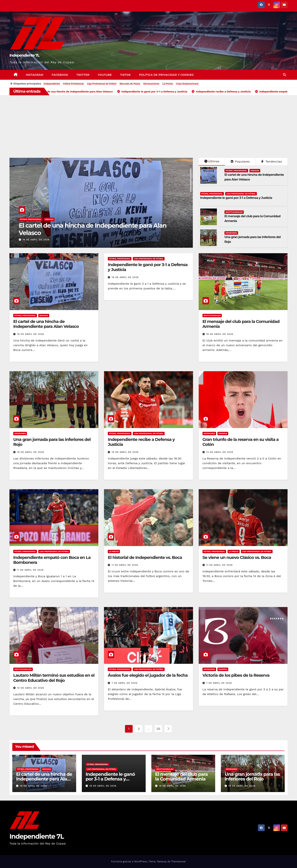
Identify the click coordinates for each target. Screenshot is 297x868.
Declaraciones (151, 84)
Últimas (212, 161)
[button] (284, 75)
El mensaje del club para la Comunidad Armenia (241, 324)
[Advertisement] (148, 124)
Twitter (83, 75)
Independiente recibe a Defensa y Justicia (141, 442)
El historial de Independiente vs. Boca (145, 557)
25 (158, 729)
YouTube (105, 75)
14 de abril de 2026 (220, 452)
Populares (240, 161)
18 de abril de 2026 (36, 240)
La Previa (168, 84)
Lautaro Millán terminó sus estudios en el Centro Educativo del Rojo (54, 678)
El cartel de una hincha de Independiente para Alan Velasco (93, 229)
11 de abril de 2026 (30, 570)
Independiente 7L (24, 55)
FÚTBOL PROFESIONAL (31, 219)
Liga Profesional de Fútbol (102, 84)
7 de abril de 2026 (124, 683)
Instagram (35, 75)
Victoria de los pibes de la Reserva (236, 675)
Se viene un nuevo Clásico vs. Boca (237, 557)
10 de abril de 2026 (31, 688)
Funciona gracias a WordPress (129, 861)
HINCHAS (49, 219)
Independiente (52, 84)
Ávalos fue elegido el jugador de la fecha (148, 675)
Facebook (60, 75)
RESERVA (223, 433)
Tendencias (271, 161)
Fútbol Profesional (73, 84)
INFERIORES (231, 233)
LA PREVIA (114, 551)
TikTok (125, 75)
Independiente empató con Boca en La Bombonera (52, 560)
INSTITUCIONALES (234, 212)
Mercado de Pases (130, 84)
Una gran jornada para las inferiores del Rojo (52, 442)
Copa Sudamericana (187, 84)
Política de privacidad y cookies (166, 75)
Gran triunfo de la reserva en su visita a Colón (241, 442)
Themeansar (179, 861)
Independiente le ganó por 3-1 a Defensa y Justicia (236, 198)
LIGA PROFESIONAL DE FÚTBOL (241, 194)
